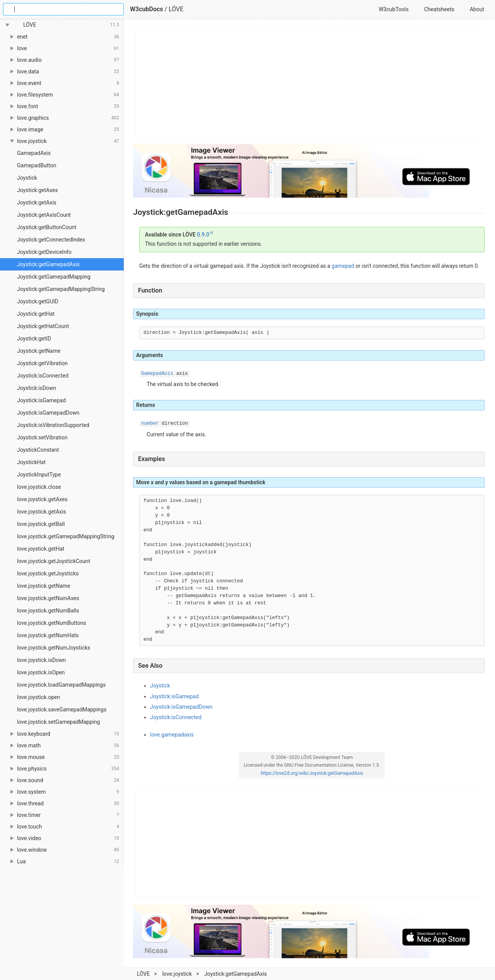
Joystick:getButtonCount (47, 227)
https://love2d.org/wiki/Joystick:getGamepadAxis (312, 773)
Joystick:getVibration (42, 363)
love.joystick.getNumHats (48, 635)
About (477, 9)
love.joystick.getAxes (42, 499)
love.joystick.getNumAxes (48, 598)
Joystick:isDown (37, 388)
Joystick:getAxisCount (44, 215)
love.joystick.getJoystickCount (54, 561)
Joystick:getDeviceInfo (44, 252)
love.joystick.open (38, 697)
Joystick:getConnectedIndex (51, 240)
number (150, 424)
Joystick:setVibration (42, 437)
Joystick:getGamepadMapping (54, 277)
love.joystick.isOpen (41, 672)
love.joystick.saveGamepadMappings (62, 709)
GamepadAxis (34, 153)
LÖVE (176, 9)
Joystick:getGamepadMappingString (61, 289)
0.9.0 (203, 235)
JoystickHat (31, 462)
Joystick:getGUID (38, 301)
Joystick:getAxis (37, 202)
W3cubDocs (147, 9)
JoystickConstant (38, 450)
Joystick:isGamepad (41, 400)
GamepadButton (37, 165)
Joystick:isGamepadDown (48, 413)
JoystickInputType (39, 475)
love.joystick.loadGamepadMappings (61, 685)
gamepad (343, 266)
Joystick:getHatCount (43, 326)
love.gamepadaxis (172, 735)
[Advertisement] (309, 82)
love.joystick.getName (44, 586)
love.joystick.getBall (41, 524)
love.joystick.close (39, 487)
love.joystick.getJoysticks (48, 573)
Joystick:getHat (36, 314)
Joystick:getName (39, 351)
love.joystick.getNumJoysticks (54, 648)
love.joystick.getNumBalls (48, 611)
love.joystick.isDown (41, 660)
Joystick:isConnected (43, 376)
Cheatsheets (439, 9)
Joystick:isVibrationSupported (53, 425)
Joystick (27, 178)
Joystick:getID (34, 339)
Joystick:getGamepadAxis (48, 264)
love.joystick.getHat (41, 549)
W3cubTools (393, 9)
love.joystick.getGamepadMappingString (66, 536)
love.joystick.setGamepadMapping (58, 722)
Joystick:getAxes (38, 190)
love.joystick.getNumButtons (52, 623)
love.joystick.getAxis (42, 512)
